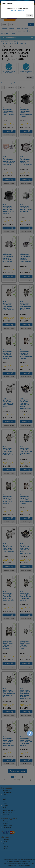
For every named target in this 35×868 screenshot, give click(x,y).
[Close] (32, 3)
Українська (21, 11)
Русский (13, 11)
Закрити (29, 16)
